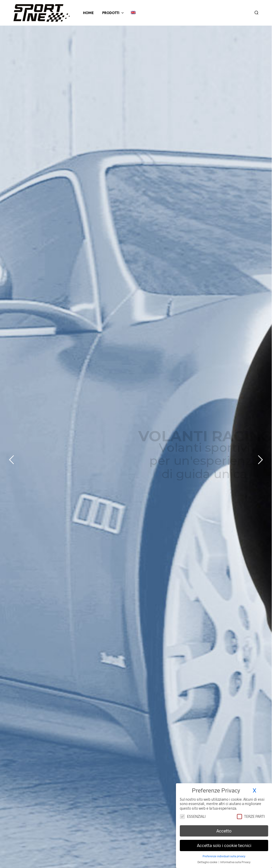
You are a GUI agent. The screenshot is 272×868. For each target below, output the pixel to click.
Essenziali (193, 816)
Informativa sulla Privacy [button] (235, 862)
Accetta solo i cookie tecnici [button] (224, 845)
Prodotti (111, 13)
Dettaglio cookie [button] (208, 862)
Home (88, 13)
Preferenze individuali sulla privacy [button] (224, 856)
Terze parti (251, 816)
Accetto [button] (224, 831)
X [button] (254, 790)
